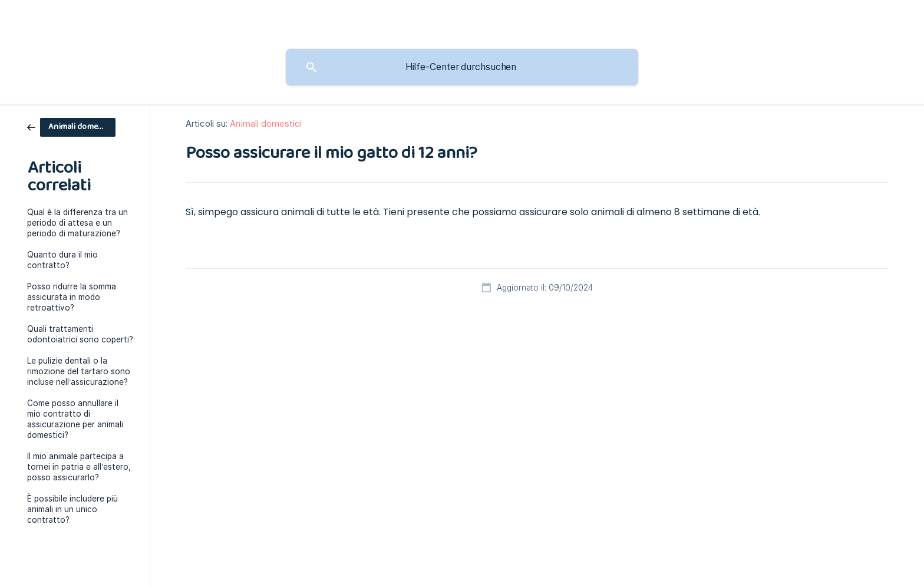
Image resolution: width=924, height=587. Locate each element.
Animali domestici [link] (265, 123)
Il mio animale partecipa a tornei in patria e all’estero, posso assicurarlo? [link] (79, 467)
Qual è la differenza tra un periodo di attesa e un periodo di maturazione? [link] (77, 223)
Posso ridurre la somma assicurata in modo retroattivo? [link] (72, 297)
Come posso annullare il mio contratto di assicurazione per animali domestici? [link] (75, 419)
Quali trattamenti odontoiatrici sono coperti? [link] (80, 334)
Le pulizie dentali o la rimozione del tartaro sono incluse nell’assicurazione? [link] (79, 371)
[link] (71, 126)
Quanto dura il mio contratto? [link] (62, 260)
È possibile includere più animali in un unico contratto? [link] (72, 509)
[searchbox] (462, 67)
